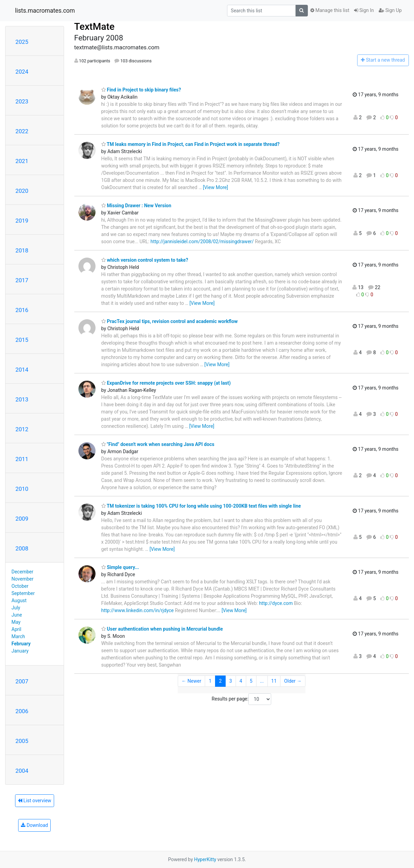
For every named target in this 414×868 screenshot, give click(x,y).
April (17, 629)
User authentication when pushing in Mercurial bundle (162, 629)
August (19, 600)
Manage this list (330, 10)
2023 (22, 101)
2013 (22, 399)
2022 (22, 131)
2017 (22, 280)
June (17, 615)
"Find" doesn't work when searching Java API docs (158, 444)
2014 (22, 370)
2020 (22, 191)
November (23, 579)
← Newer (191, 681)
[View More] (215, 187)
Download (34, 825)
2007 (22, 681)
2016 (22, 310)
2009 (22, 519)
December (23, 572)
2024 (22, 72)
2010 (22, 489)
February (21, 644)
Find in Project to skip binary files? (141, 90)
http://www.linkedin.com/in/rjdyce (138, 610)
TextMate (95, 27)
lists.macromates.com (45, 11)
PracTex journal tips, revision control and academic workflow (170, 321)
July (16, 608)
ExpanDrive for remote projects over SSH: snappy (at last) (166, 383)
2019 (22, 221)
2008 (22, 548)
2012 (22, 429)
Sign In (364, 10)
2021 (22, 161)
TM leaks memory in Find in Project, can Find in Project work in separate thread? (191, 144)
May (16, 622)
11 (274, 681)
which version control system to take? (145, 260)
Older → (293, 681)
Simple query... (120, 567)
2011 (22, 459)
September (23, 593)
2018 (22, 250)
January (20, 651)
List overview (35, 801)
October (20, 586)
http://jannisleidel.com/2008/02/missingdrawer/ (202, 241)
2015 (22, 340)
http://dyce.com (276, 603)
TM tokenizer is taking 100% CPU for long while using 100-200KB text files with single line (201, 506)
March (18, 636)
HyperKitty (205, 859)
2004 (22, 771)
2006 (22, 711)
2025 (22, 42)
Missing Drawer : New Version (136, 206)
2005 (22, 741)
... (262, 681)
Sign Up (390, 10)
